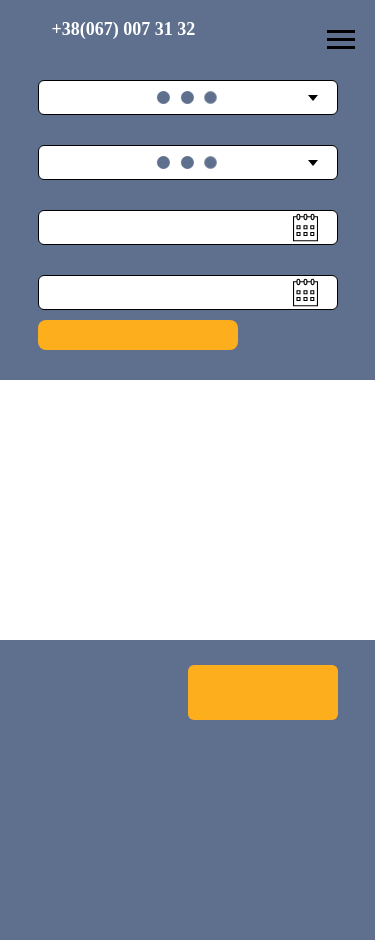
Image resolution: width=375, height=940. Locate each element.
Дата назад (65, 262)
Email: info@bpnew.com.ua (123, 873)
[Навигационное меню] (341, 40)
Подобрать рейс (137, 334)
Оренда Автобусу (262, 692)
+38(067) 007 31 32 (124, 29)
